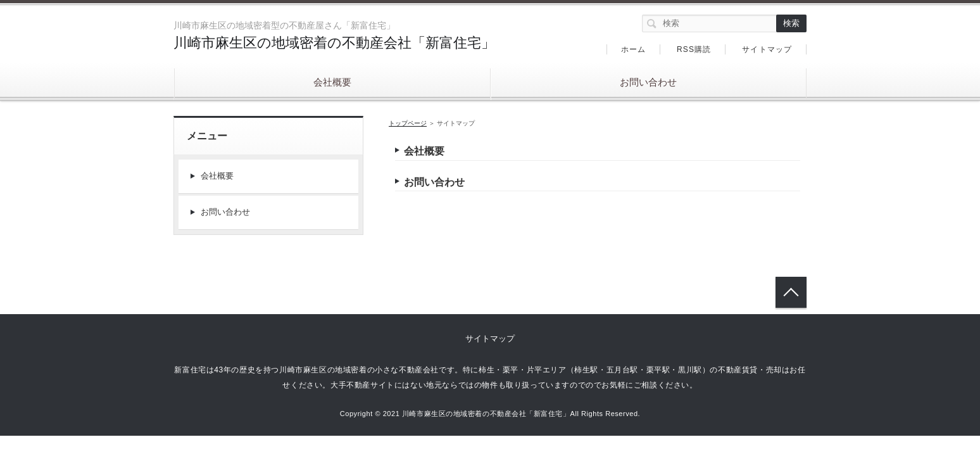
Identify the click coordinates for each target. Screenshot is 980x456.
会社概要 (332, 82)
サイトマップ (767, 49)
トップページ (408, 123)
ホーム (634, 49)
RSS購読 (694, 49)
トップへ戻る (791, 292)
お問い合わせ (648, 82)
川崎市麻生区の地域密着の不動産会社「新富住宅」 (334, 43)
